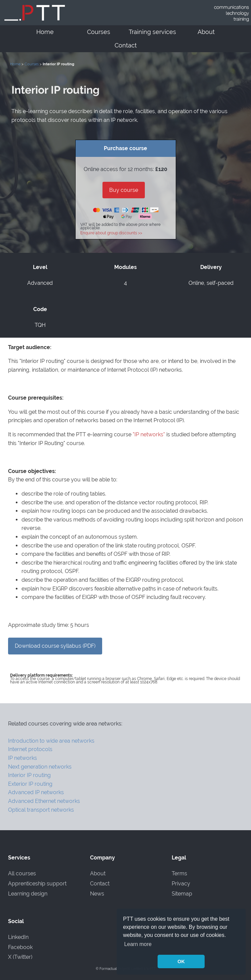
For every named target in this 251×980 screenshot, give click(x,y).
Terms (179, 873)
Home (45, 32)
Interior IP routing (29, 775)
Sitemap (182, 894)
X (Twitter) (20, 957)
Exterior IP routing (30, 784)
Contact (126, 45)
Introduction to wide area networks (51, 741)
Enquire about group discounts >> (111, 233)
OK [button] (181, 961)
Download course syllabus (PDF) (55, 646)
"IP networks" (149, 434)
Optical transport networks (41, 810)
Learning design (28, 894)
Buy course (124, 190)
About (206, 32)
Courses (99, 32)
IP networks (23, 758)
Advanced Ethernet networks (44, 801)
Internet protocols (30, 749)
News (97, 894)
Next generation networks (40, 767)
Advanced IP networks (36, 792)
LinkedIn (18, 937)
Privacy (181, 884)
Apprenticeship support (37, 884)
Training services (152, 32)
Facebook (20, 947)
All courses (22, 873)
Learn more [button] (138, 944)
